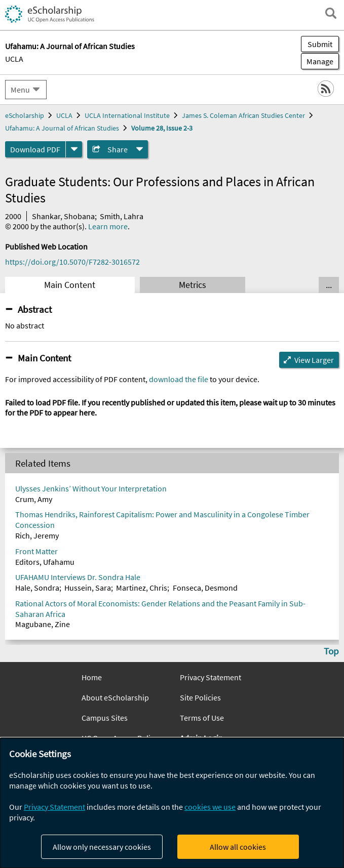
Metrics (193, 285)
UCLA (14, 59)
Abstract (35, 309)
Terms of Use (202, 718)
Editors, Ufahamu (45, 562)
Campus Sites (105, 718)
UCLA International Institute (127, 115)
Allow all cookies (238, 847)
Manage (317, 61)
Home (92, 677)
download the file (179, 379)
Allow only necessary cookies (102, 847)
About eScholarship (115, 697)
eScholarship (25, 115)
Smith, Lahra (122, 216)
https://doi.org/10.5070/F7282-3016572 (72, 262)
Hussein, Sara (88, 588)
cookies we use (210, 807)
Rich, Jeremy (37, 535)
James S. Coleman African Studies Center (243, 115)
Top (331, 651)
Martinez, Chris (142, 588)
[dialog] (172, 803)
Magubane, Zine (43, 624)
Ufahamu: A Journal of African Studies (62, 128)
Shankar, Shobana (63, 216)
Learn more (108, 226)
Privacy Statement (211, 677)
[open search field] (331, 13)
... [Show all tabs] (329, 285)
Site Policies (200, 697)
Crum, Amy (34, 499)
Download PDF (35, 149)
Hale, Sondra (37, 588)
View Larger (314, 360)
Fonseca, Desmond (205, 588)
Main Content (70, 285)
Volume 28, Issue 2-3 (162, 128)
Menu (20, 90)
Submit (320, 44)
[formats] (74, 149)
